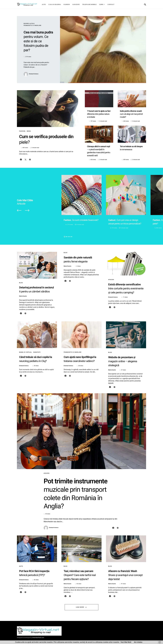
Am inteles (138, 642)
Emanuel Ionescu (34, 74)
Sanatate (37, 352)
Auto (21, 566)
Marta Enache (23, 296)
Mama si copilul (25, 352)
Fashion (22, 131)
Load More (80, 607)
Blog (21, 283)
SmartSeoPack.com (38, 638)
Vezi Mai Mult (126, 642)
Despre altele (29, 24)
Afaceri (111, 280)
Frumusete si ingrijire (32, 25)
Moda (29, 131)
